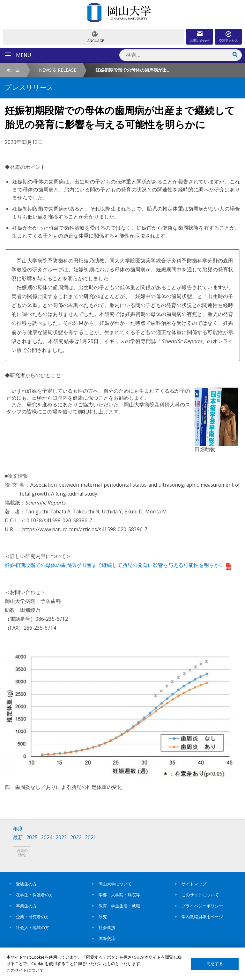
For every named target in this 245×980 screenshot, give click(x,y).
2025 (32, 837)
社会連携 (107, 927)
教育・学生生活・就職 (119, 906)
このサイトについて (200, 895)
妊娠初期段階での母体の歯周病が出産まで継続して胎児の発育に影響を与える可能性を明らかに (118, 565)
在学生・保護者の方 (35, 895)
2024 (47, 837)
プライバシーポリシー (202, 906)
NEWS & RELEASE (58, 70)
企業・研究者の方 (33, 917)
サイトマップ (194, 884)
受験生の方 (26, 884)
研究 (103, 917)
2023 (61, 837)
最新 (18, 837)
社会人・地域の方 (33, 927)
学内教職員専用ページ (202, 917)
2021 (91, 837)
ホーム (13, 70)
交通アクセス (228, 40)
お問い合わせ (200, 40)
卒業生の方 (26, 906)
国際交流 (107, 938)
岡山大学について (115, 884)
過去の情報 (22, 853)
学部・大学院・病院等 (119, 895)
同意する (215, 964)
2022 (76, 837)
